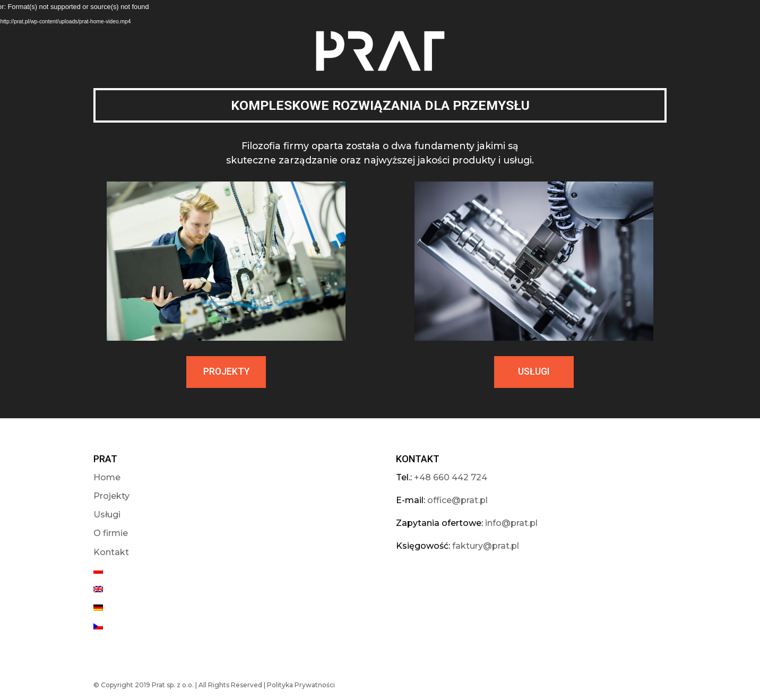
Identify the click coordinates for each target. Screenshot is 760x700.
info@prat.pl (511, 523)
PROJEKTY (226, 371)
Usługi (107, 515)
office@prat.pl (457, 500)
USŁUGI (534, 371)
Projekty (111, 496)
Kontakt (111, 552)
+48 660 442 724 (451, 477)
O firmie (111, 533)
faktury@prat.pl (486, 546)
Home (107, 477)
